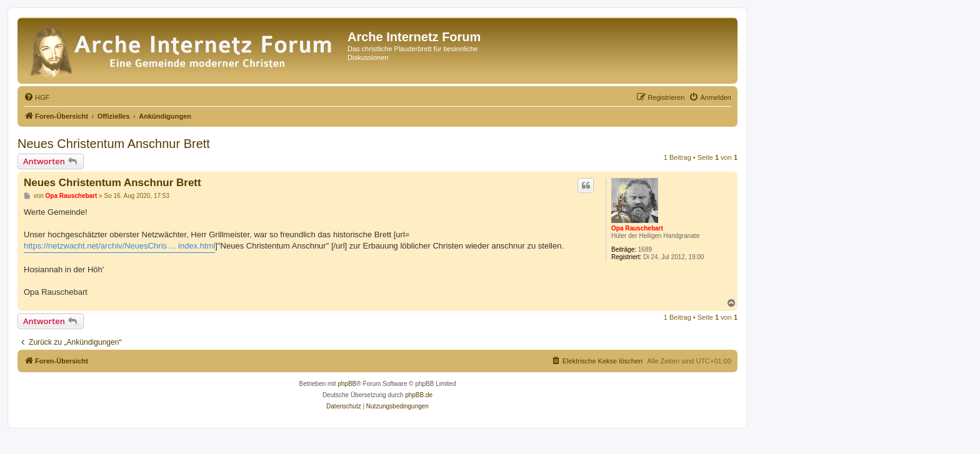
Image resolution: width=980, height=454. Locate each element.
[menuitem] (37, 97)
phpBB (347, 384)
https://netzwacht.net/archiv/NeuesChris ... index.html (119, 246)
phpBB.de (419, 395)
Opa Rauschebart (637, 228)
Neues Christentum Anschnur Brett (114, 144)
